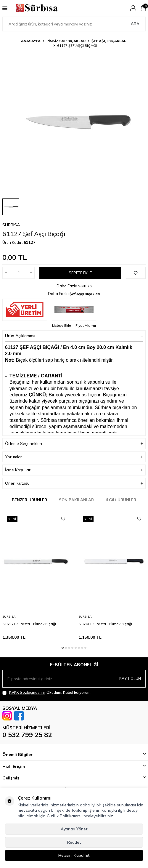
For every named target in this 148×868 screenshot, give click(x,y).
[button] (63, 648)
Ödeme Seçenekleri (74, 444)
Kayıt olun (130, 678)
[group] (74, 122)
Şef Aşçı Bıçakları (109, 41)
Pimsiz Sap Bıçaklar (66, 41)
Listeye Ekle (61, 325)
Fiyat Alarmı (86, 325)
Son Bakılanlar (76, 500)
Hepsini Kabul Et (74, 855)
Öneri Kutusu (74, 483)
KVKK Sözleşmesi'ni (27, 692)
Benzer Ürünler (29, 500)
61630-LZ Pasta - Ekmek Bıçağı (105, 624)
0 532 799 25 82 (27, 735)
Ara (135, 24)
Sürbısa (11, 225)
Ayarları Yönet (74, 829)
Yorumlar (74, 457)
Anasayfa (31, 41)
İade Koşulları (74, 470)
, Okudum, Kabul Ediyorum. (47, 692)
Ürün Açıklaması (74, 336)
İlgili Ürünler (121, 500)
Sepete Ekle (80, 273)
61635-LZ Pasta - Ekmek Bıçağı (29, 624)
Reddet (74, 842)
